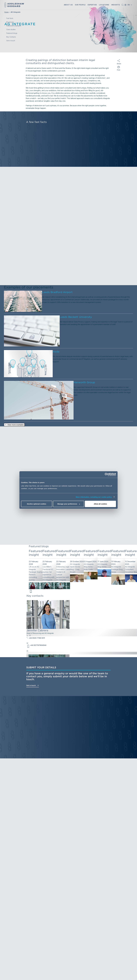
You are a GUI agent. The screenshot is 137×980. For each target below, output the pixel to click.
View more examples (14, 425)
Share (118, 64)
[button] (68, 5)
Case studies (11, 29)
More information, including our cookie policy (94, 497)
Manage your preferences (69, 504)
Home (6, 12)
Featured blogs (12, 33)
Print (119, 70)
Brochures (10, 22)
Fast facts (10, 18)
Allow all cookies (100, 504)
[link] (36, 570)
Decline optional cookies (37, 504)
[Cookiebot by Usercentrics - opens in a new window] (106, 474)
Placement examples (14, 26)
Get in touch (33, 685)
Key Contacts (11, 37)
